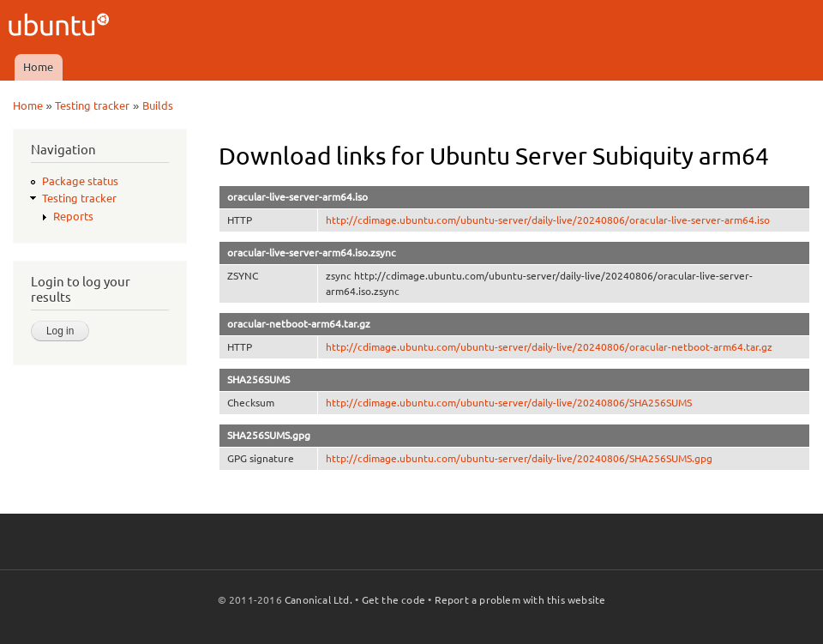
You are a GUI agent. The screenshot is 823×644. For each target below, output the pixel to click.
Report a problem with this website (520, 600)
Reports (73, 216)
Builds (158, 105)
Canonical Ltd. (318, 600)
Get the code (393, 600)
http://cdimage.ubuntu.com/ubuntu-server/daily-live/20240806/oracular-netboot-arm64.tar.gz (549, 347)
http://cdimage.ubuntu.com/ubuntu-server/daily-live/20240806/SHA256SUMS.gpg (519, 458)
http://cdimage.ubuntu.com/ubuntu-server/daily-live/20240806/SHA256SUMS (509, 403)
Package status (80, 181)
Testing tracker (92, 105)
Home (38, 67)
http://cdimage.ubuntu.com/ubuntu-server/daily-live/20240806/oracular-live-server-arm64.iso (548, 220)
